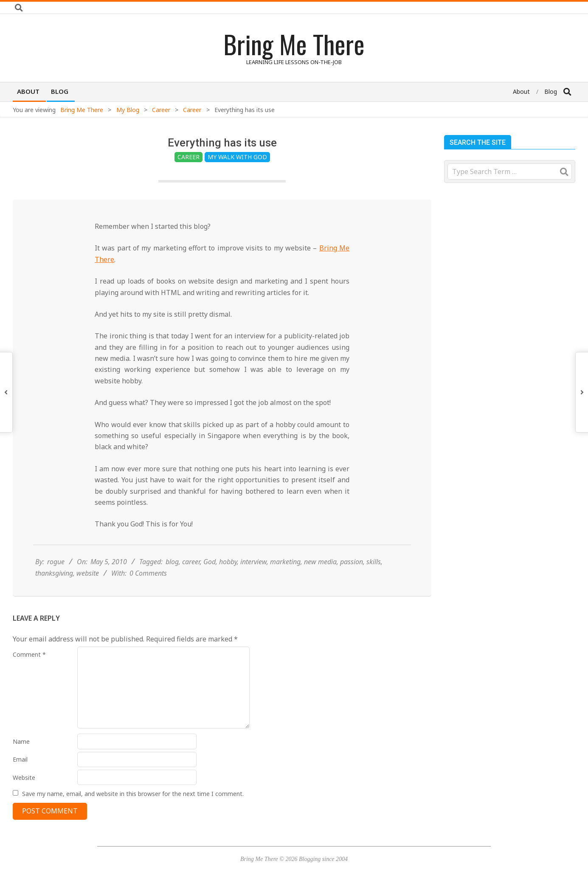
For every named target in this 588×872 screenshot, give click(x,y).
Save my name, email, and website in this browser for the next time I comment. (133, 793)
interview (253, 565)
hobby (228, 565)
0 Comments (148, 577)
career (191, 565)
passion (352, 565)
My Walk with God (237, 157)
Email (20, 759)
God (210, 565)
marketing (285, 565)
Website (24, 778)
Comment (29, 654)
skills (374, 565)
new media (320, 565)
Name (21, 741)
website (88, 577)
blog (172, 565)
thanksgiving (54, 577)
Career (188, 157)
